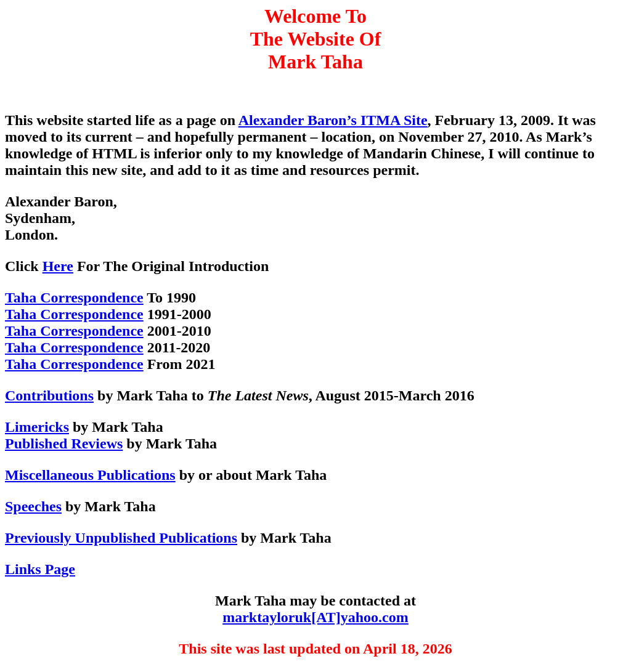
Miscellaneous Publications (90, 475)
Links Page (40, 569)
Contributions (49, 395)
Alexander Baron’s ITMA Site (333, 120)
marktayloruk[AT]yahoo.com (315, 617)
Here (58, 266)
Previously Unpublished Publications (121, 538)
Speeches (33, 506)
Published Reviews (64, 443)
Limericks (37, 427)
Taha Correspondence (74, 298)
